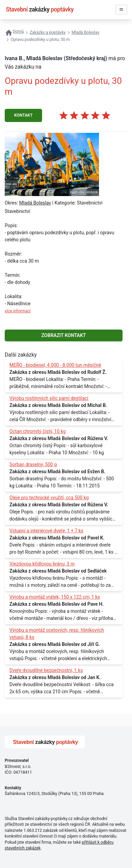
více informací (18, 311)
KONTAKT (23, 115)
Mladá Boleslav (35, 203)
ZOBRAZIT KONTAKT (64, 335)
